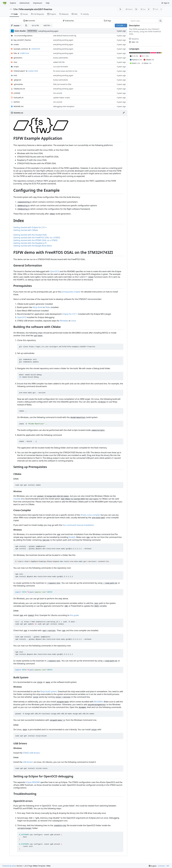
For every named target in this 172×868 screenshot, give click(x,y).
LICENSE (17, 93)
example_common (21, 49)
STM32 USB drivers (31, 753)
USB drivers (28, 762)
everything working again (48, 31)
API (168, 866)
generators (18, 58)
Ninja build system (49, 691)
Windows (64, 321)
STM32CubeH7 (19, 71)
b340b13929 (33, 71)
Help (48, 3)
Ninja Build (38, 307)
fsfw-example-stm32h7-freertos (36, 9)
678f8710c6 (25, 53)
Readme (134, 39)
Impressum (38, 3)
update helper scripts (62, 98)
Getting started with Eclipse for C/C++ (30, 227)
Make (48, 307)
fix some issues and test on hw (65, 71)
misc (15, 62)
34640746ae (32, 31)
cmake (16, 44)
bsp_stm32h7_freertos (22, 40)
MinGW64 (98, 702)
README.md (19, 106)
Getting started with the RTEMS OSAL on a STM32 (35, 240)
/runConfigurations (23, 36)
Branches (68, 21)
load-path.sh (19, 98)
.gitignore (17, 80)
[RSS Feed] (120, 9)
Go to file (35, 25)
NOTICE (17, 102)
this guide (74, 615)
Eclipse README (33, 782)
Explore (13, 3)
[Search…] (160, 21)
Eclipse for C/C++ (70, 314)
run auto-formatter (61, 67)
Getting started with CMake (26, 230)
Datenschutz (24, 3)
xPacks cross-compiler (90, 515)
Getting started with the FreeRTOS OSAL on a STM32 (37, 238)
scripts (16, 67)
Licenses (161, 866)
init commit (58, 93)
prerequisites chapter (71, 292)
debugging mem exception (64, 106)
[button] (26, 25)
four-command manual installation (78, 525)
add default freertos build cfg (65, 36)
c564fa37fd (36, 49)
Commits (29, 21)
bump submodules (61, 58)
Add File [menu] (48, 25)
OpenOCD (55, 271)
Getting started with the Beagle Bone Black (33, 246)
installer (17, 499)
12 (136, 9)
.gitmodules (18, 84)
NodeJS (72, 537)
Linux (74, 321)
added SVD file (59, 62)
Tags (107, 21)
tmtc (15, 75)
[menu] (153, 866)
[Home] (5, 3)
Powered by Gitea (9, 866)
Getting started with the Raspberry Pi (30, 243)
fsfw (15, 9)
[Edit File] (124, 113)
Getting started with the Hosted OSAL (30, 235)
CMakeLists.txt (19, 89)
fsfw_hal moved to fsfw (62, 84)
